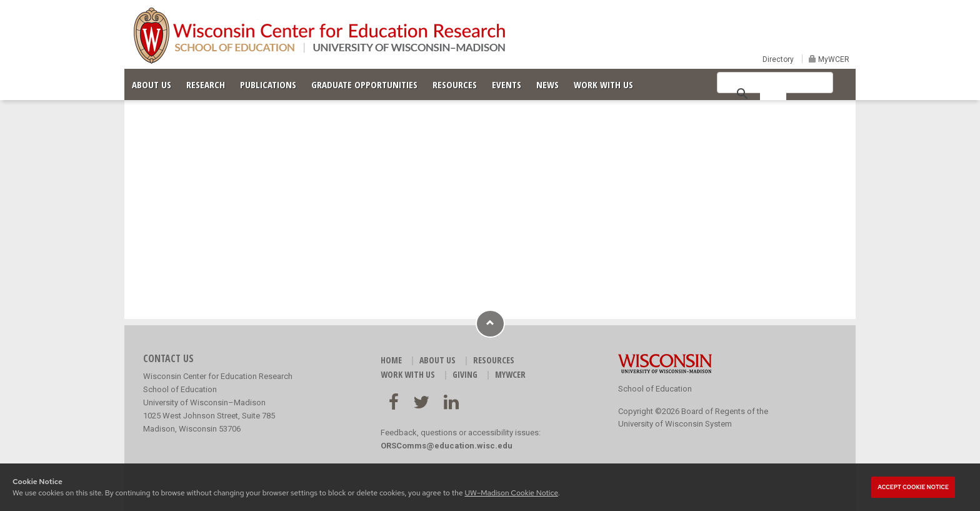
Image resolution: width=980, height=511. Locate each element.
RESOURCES (455, 84)
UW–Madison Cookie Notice (511, 493)
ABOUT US (152, 84)
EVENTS (507, 84)
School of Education (655, 389)
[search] (773, 93)
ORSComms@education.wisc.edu (447, 446)
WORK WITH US (603, 84)
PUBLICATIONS (268, 84)
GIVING (465, 374)
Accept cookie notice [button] (913, 487)
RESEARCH (206, 84)
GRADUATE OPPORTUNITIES (364, 84)
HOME (391, 360)
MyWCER (833, 59)
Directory (778, 59)
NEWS (547, 84)
